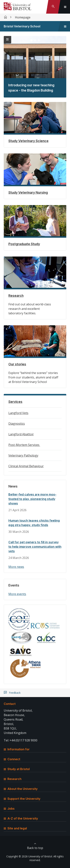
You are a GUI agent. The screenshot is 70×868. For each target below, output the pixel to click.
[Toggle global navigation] (65, 7)
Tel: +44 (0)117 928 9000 (21, 740)
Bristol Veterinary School (22, 26)
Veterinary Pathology (23, 455)
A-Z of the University (21, 818)
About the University (21, 789)
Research (13, 779)
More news (16, 567)
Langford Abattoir (21, 434)
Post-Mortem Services (24, 445)
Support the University (22, 799)
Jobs (9, 809)
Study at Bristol (17, 769)
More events (17, 594)
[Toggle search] (53, 7)
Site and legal (15, 828)
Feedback (15, 693)
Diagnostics (17, 424)
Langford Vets (18, 413)
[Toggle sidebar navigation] (65, 26)
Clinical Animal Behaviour (26, 466)
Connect (12, 759)
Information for (17, 749)
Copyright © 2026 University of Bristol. (29, 856)
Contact (10, 704)
